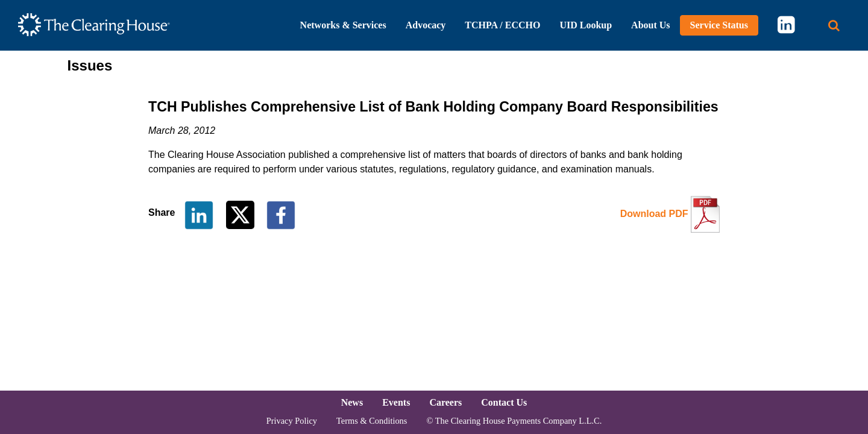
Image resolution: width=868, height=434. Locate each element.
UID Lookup (586, 25)
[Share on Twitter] (241, 214)
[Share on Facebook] (281, 214)
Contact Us (504, 402)
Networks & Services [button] (343, 25)
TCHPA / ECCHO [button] (502, 25)
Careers (445, 402)
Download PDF (654, 214)
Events (396, 402)
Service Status (719, 25)
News (352, 402)
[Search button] (834, 26)
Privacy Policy (292, 421)
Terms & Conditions (372, 421)
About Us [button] (650, 25)
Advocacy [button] (426, 25)
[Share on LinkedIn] (199, 214)
